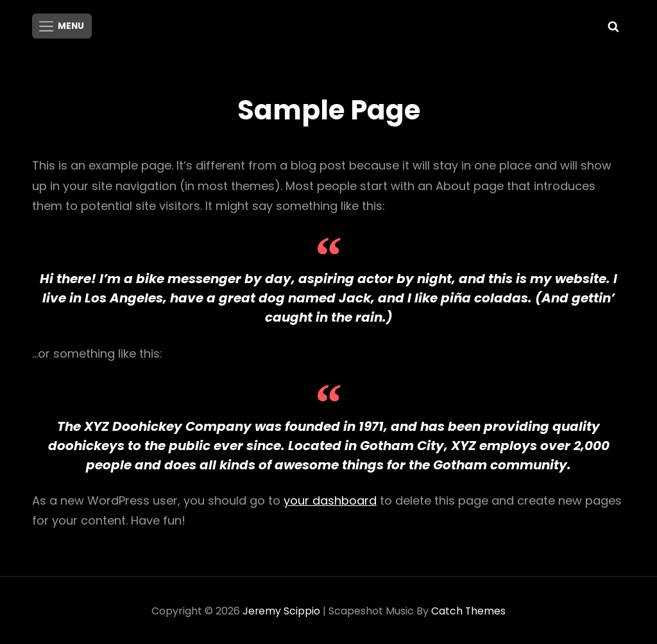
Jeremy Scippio (281, 609)
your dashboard (330, 499)
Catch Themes (469, 609)
